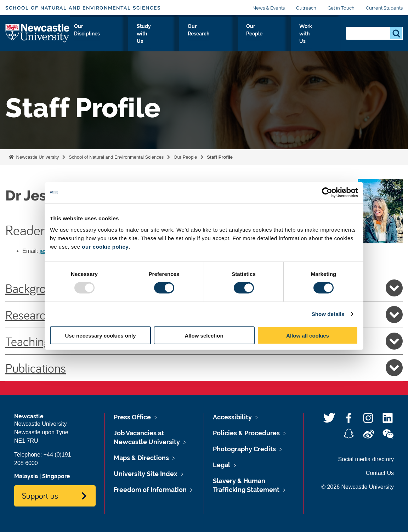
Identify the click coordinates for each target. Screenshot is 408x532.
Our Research (228, 39)
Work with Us (317, 39)
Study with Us (181, 39)
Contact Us (380, 473)
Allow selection (204, 335)
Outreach (306, 8)
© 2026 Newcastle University (358, 487)
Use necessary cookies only (100, 335)
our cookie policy (105, 246)
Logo (38, 37)
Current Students (384, 8)
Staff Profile (220, 157)
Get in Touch (341, 8)
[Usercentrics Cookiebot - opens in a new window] (327, 193)
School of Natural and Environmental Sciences (83, 8)
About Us (88, 39)
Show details (328, 314)
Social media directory (366, 459)
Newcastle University (37, 157)
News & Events (269, 8)
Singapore (56, 476)
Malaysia (26, 476)
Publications (204, 368)
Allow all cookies (308, 335)
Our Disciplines (131, 39)
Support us (40, 496)
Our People (273, 39)
